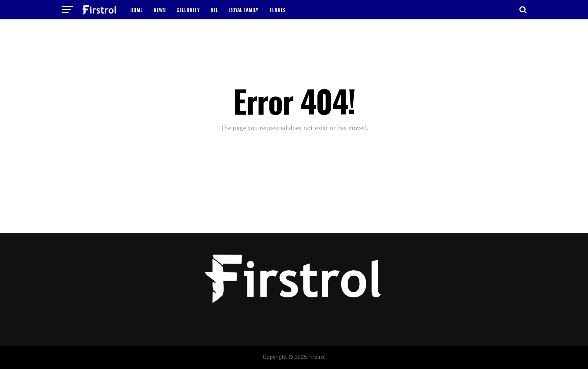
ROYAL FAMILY (244, 9)
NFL (214, 9)
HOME (136, 9)
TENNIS (277, 9)
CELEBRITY (188, 9)
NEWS (160, 9)
